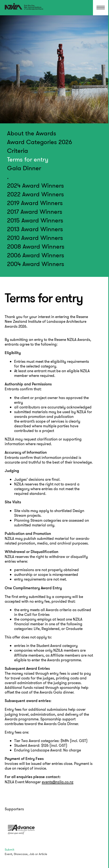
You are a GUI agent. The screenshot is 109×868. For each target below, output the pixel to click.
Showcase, (21, 854)
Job (32, 854)
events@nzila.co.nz (58, 782)
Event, (9, 854)
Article (43, 854)
